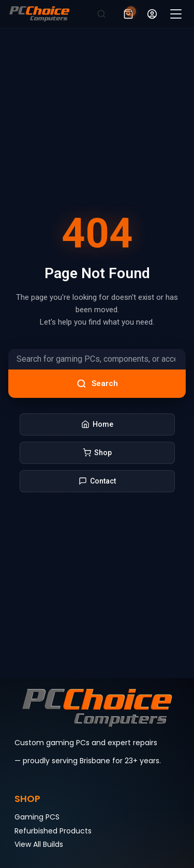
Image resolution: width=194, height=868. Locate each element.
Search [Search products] (97, 384)
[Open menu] (176, 14)
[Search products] (97, 359)
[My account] (152, 14)
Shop (97, 453)
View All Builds (39, 844)
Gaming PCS (37, 817)
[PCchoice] (39, 14)
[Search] (101, 14)
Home (97, 424)
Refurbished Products (53, 831)
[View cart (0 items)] (128, 14)
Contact (97, 481)
